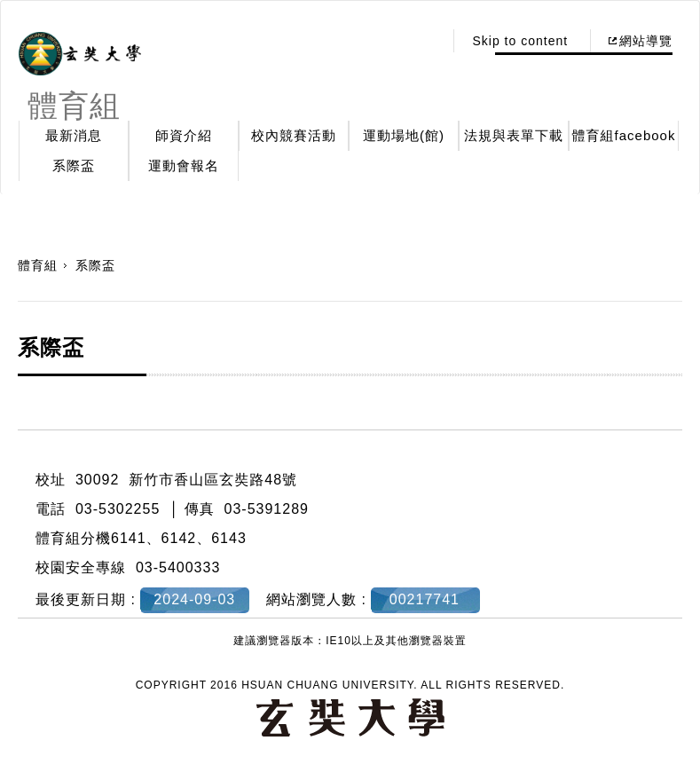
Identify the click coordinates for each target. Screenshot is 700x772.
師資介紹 (184, 135)
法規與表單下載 (514, 135)
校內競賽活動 (294, 135)
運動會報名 (184, 165)
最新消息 (74, 135)
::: (425, 41)
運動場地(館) (404, 135)
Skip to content (520, 41)
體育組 (38, 265)
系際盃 (74, 165)
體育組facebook (624, 135)
